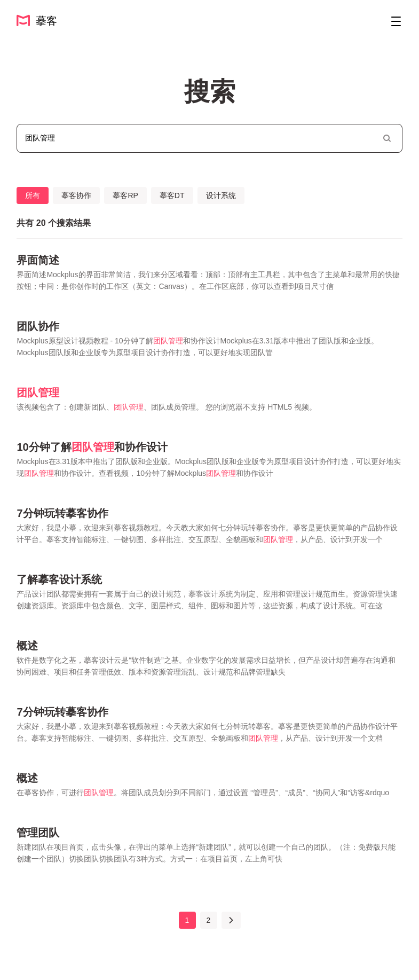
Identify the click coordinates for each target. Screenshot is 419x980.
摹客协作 (76, 195)
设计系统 (221, 195)
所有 (33, 195)
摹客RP (125, 195)
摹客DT (172, 195)
